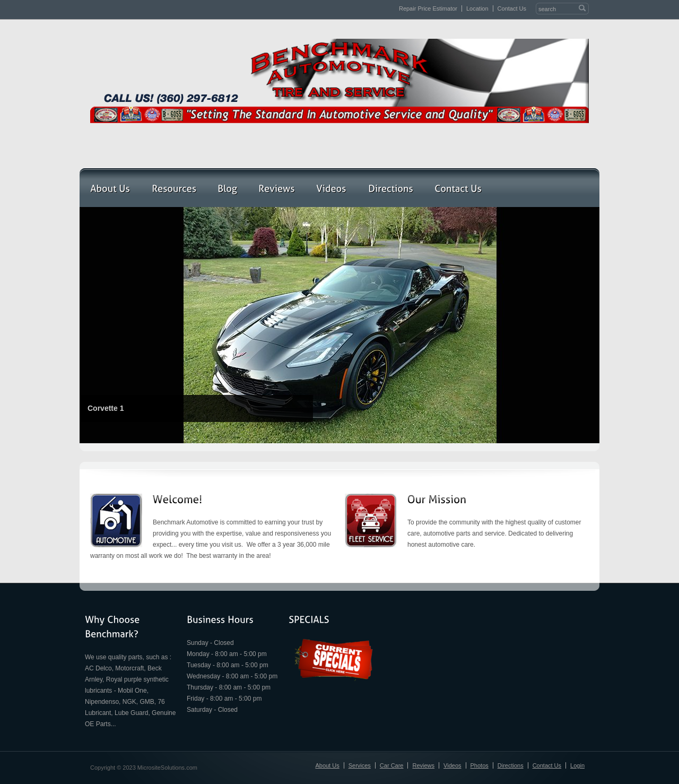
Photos (480, 765)
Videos (452, 765)
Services (360, 765)
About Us (327, 765)
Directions (511, 765)
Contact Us (512, 8)
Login (577, 765)
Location (477, 8)
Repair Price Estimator (428, 8)
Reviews (423, 765)
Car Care (392, 765)
